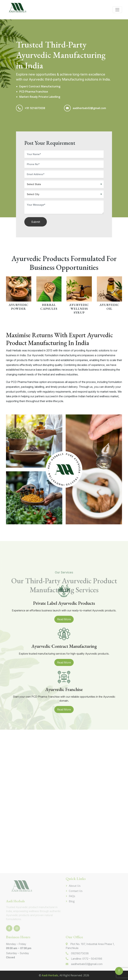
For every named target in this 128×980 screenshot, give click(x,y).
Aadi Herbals (50, 975)
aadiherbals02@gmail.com (89, 108)
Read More (64, 619)
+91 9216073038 (35, 108)
